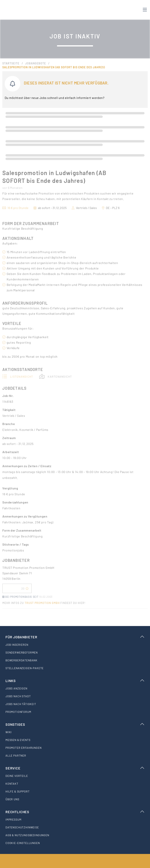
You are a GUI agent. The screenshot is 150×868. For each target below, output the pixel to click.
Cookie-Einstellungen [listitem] (23, 843)
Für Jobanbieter (75, 637)
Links (75, 681)
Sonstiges (75, 724)
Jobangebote (36, 63)
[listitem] (75, 645)
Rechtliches (75, 812)
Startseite (11, 63)
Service (75, 768)
